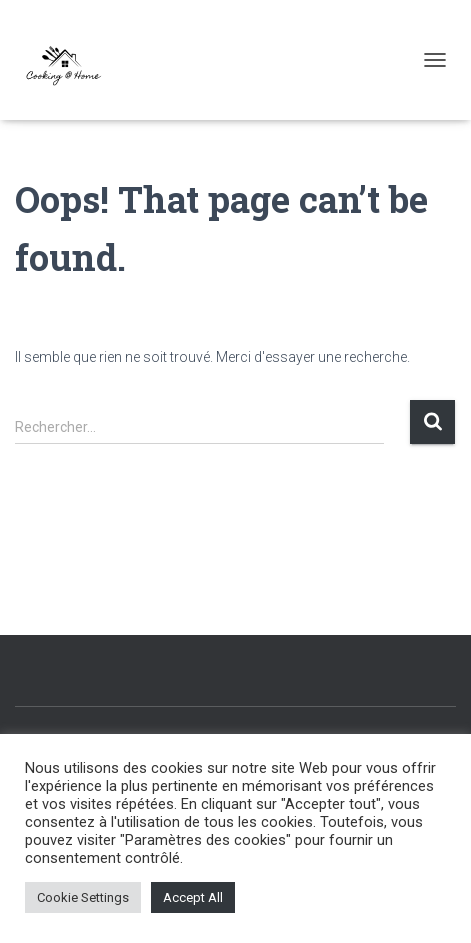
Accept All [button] (193, 897)
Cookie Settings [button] (83, 897)
